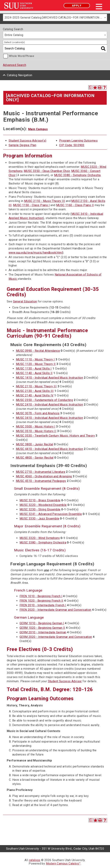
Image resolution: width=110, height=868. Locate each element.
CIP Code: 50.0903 (72, 145)
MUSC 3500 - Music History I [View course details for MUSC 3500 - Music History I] (36, 427)
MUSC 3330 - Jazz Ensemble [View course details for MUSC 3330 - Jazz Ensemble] (39, 519)
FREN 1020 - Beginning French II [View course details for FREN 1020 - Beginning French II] (41, 601)
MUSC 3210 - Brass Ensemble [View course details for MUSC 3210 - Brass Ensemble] (40, 500)
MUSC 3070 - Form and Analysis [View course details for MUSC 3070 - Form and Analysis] (38, 413)
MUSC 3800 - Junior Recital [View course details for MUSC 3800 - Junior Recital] (34, 444)
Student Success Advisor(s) (27, 141)
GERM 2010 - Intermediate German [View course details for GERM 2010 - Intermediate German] (43, 632)
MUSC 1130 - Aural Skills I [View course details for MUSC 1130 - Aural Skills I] (34, 369)
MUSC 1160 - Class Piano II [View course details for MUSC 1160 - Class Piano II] (75, 205)
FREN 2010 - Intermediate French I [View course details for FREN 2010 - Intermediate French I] (43, 605)
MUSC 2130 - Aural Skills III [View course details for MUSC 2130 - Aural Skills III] (35, 391)
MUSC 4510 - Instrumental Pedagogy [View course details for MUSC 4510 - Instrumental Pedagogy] (41, 481)
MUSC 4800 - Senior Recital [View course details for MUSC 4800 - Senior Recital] (35, 458)
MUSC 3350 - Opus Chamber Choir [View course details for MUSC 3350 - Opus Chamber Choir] (47, 171)
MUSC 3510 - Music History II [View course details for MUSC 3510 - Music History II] (36, 431)
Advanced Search (15, 65)
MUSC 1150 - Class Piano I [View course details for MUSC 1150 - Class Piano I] (31, 205)
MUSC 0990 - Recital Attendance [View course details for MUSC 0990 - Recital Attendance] (38, 351)
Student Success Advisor (65, 681)
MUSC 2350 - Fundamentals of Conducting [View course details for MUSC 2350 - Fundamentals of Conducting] (44, 400)
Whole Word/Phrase (22, 56)
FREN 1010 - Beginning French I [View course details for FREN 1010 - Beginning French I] (41, 596)
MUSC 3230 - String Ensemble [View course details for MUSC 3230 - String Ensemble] (40, 509)
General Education (25, 301)
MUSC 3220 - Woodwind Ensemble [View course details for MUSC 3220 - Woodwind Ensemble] (43, 505)
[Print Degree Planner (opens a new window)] (90, 87)
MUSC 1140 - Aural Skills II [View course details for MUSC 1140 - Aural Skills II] (34, 373)
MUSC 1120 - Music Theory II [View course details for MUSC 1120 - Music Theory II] (36, 364)
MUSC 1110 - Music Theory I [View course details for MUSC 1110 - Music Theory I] (35, 359)
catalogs (35, 860)
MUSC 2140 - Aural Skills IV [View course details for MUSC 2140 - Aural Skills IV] (35, 395)
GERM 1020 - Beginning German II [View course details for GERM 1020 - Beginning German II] (42, 628)
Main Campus (38, 129)
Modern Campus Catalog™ (63, 864)
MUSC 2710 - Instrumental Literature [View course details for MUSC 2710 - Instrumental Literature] (41, 472)
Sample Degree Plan (22, 145)
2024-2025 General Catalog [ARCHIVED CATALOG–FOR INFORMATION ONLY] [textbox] (56, 18)
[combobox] (55, 17)
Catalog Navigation (20, 75)
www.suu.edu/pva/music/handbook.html (36, 253)
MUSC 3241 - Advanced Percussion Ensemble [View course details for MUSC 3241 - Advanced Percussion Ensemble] (51, 514)
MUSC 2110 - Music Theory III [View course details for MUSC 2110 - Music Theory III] (44, 201)
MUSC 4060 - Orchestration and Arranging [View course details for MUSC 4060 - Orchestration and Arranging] (44, 476)
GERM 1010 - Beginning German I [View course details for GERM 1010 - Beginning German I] (42, 623)
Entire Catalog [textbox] (14, 35)
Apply (77, 6)
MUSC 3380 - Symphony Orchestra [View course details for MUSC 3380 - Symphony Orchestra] (77, 175)
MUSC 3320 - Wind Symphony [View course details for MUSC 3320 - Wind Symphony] (40, 538)
